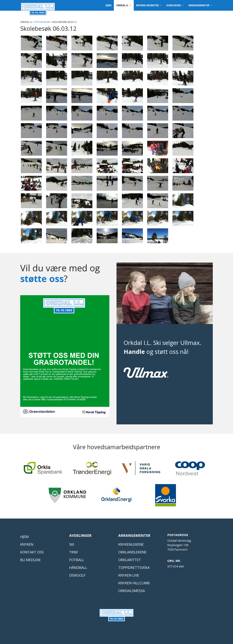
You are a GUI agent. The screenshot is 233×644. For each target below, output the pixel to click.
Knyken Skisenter (149, 5)
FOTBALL (77, 560)
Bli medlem (30, 560)
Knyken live (129, 575)
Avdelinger (175, 5)
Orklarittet (130, 560)
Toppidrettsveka (134, 567)
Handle (134, 352)
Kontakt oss (32, 552)
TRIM (73, 552)
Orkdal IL (124, 5)
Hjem (108, 5)
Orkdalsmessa (132, 591)
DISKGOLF (77, 575)
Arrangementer (200, 5)
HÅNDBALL (78, 567)
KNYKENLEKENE (131, 544)
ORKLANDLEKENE (132, 552)
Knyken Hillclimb (134, 583)
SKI (72, 544)
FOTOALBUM (42, 22)
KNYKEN (27, 544)
